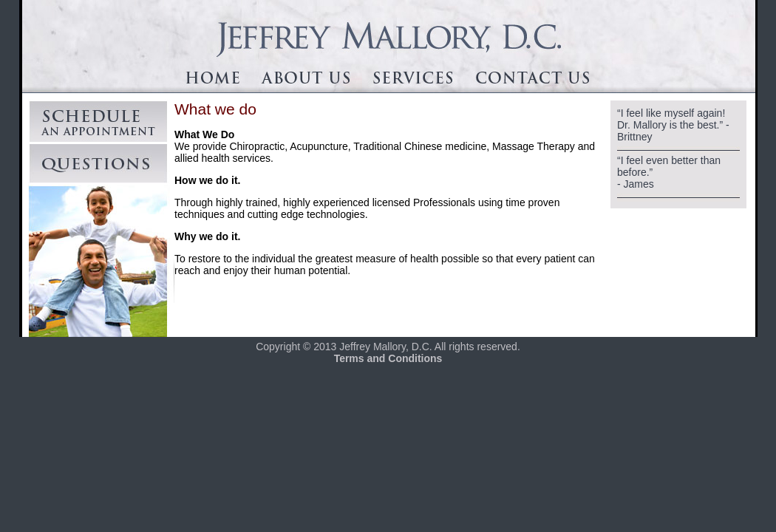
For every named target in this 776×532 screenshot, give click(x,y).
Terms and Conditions (388, 358)
